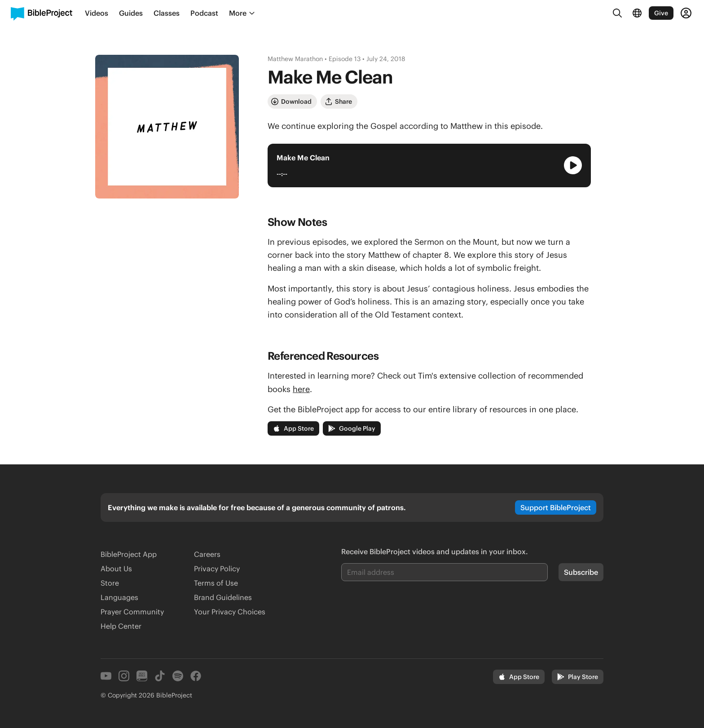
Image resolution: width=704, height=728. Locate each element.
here (301, 389)
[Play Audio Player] (573, 165)
